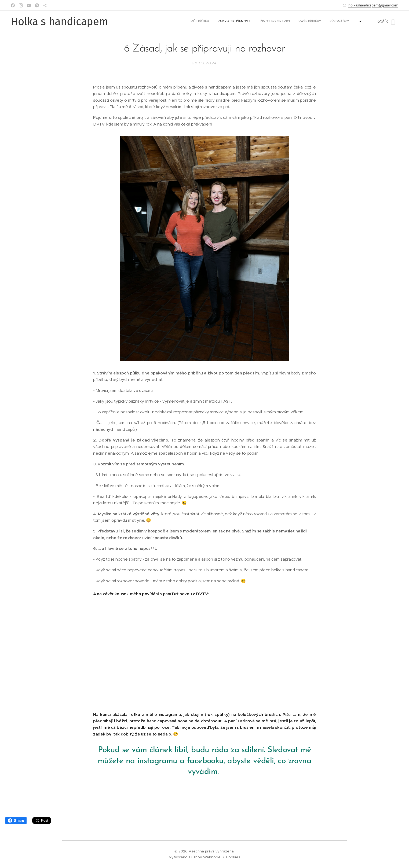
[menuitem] (310, 22)
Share (16, 821)
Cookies (233, 857)
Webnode (212, 857)
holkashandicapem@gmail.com (373, 5)
